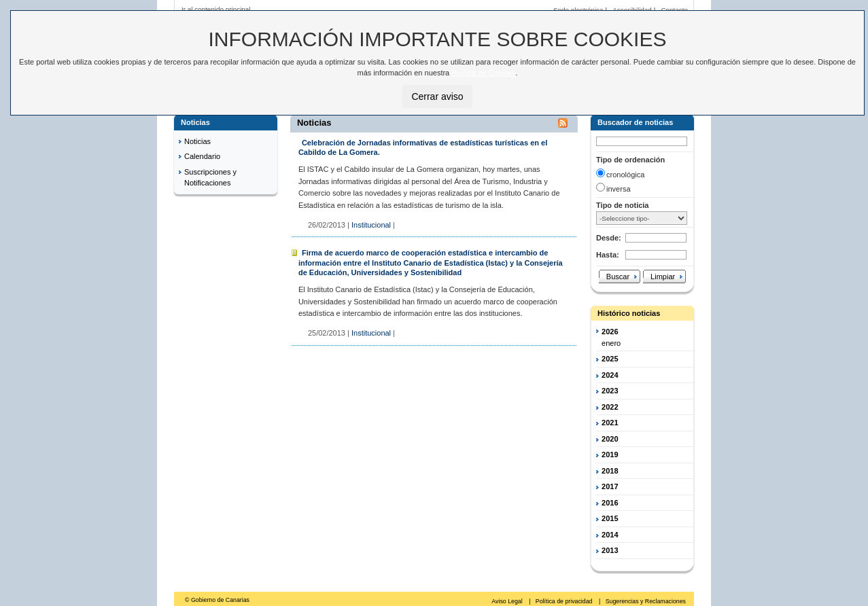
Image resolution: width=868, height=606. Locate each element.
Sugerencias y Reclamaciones (646, 601)
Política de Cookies (483, 73)
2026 (610, 332)
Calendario (202, 156)
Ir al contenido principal (216, 9)
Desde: (609, 238)
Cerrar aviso (437, 96)
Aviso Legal (508, 601)
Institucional (371, 225)
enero (611, 343)
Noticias (197, 141)
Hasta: (608, 255)
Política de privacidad (565, 601)
